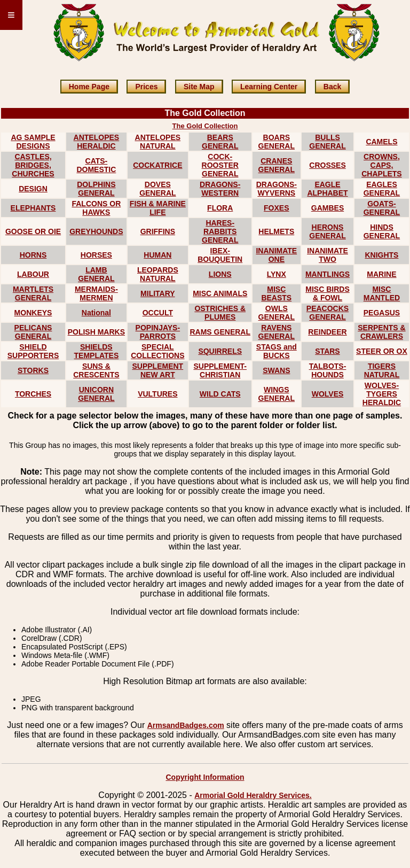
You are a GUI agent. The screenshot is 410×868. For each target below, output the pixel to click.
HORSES (96, 255)
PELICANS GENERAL (33, 332)
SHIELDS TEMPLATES (97, 351)
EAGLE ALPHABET (327, 189)
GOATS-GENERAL (382, 208)
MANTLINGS (328, 274)
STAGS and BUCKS (277, 351)
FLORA (220, 208)
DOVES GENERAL (157, 189)
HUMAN (157, 255)
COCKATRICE (157, 165)
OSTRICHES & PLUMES (220, 313)
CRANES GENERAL (277, 165)
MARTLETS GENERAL (33, 293)
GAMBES (328, 208)
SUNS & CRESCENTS (96, 370)
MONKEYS (33, 313)
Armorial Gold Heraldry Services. (253, 795)
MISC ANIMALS (220, 293)
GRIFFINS (158, 231)
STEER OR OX (382, 351)
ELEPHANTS (33, 208)
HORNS (33, 255)
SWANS (276, 370)
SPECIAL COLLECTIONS (157, 351)
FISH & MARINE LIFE (158, 208)
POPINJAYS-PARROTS (158, 332)
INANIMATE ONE (276, 255)
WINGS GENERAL (277, 394)
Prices (146, 87)
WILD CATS (220, 394)
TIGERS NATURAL (382, 370)
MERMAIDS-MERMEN (96, 293)
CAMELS (381, 142)
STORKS (33, 370)
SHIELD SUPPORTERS (33, 351)
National (96, 313)
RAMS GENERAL (220, 332)
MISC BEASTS (276, 293)
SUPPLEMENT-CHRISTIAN (220, 370)
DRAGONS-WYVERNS (277, 189)
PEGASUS (382, 313)
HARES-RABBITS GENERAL (220, 231)
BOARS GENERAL (277, 142)
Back (332, 87)
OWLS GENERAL (277, 313)
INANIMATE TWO (328, 255)
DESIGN (33, 189)
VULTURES (157, 394)
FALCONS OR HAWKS (96, 208)
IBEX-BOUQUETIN (220, 255)
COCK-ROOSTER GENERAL (220, 165)
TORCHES (33, 394)
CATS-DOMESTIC (96, 165)
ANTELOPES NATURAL (158, 142)
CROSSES (327, 165)
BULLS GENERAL (327, 142)
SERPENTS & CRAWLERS (381, 332)
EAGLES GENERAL (382, 189)
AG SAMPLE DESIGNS (33, 142)
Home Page (89, 87)
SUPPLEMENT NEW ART (158, 370)
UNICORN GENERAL (96, 394)
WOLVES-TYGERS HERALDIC (382, 394)
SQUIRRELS (220, 351)
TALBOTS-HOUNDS (328, 370)
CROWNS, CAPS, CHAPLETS (381, 165)
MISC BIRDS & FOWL (327, 293)
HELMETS (276, 231)
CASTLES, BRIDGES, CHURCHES (33, 165)
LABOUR (33, 274)
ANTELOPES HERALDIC (97, 142)
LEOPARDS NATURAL (158, 274)
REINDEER (327, 332)
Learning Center (269, 87)
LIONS (220, 274)
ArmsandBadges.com (186, 725)
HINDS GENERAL (382, 231)
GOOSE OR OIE (33, 231)
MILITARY (158, 293)
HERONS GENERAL (327, 231)
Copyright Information (205, 777)
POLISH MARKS (96, 332)
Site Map (199, 87)
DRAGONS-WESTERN (220, 189)
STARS (327, 351)
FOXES (276, 208)
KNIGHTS (381, 255)
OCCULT (158, 313)
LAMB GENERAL (96, 274)
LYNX (277, 274)
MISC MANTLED (382, 293)
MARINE (381, 274)
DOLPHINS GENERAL (96, 189)
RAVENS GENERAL (277, 332)
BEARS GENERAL (220, 142)
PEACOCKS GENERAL (328, 313)
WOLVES (328, 394)
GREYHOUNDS (96, 231)
